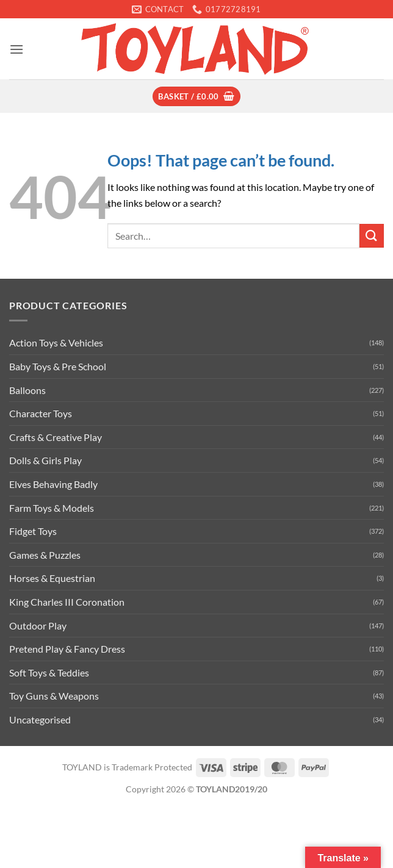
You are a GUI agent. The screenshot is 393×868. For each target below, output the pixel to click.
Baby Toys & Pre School (58, 366)
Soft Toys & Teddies (49, 673)
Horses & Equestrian (52, 578)
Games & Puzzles (45, 555)
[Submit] (372, 236)
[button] (16, 49)
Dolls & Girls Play (45, 460)
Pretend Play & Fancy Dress (67, 649)
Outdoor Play (38, 626)
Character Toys (41, 413)
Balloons (27, 390)
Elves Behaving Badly (53, 484)
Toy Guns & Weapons (54, 696)
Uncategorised (40, 719)
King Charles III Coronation (67, 602)
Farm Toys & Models (52, 508)
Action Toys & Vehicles (56, 343)
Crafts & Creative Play (56, 437)
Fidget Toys (33, 531)
